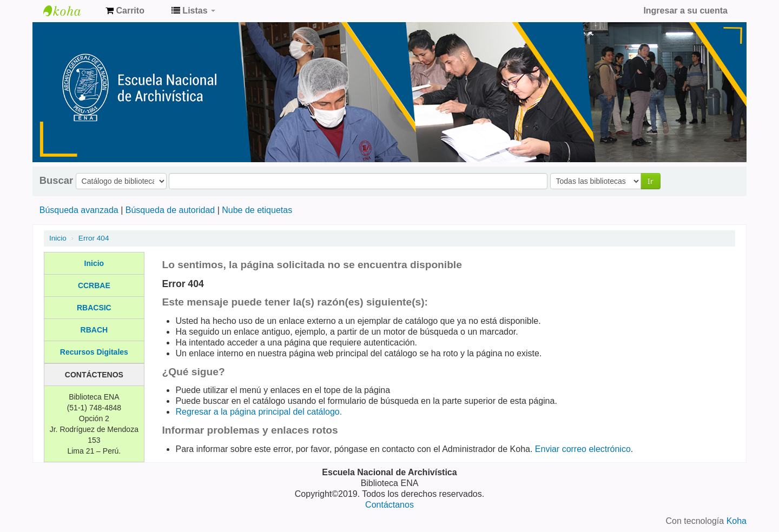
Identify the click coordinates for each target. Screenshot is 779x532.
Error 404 (94, 238)
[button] (125, 11)
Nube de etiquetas (257, 210)
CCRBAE (94, 285)
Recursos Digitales (94, 352)
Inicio (58, 238)
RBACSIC (94, 308)
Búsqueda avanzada (79, 210)
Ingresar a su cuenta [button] (685, 11)
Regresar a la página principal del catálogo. (259, 412)
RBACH (94, 330)
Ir (651, 181)
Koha (737, 521)
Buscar (56, 181)
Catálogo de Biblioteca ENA (70, 11)
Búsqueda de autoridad (170, 210)
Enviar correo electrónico (583, 449)
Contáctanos (389, 505)
